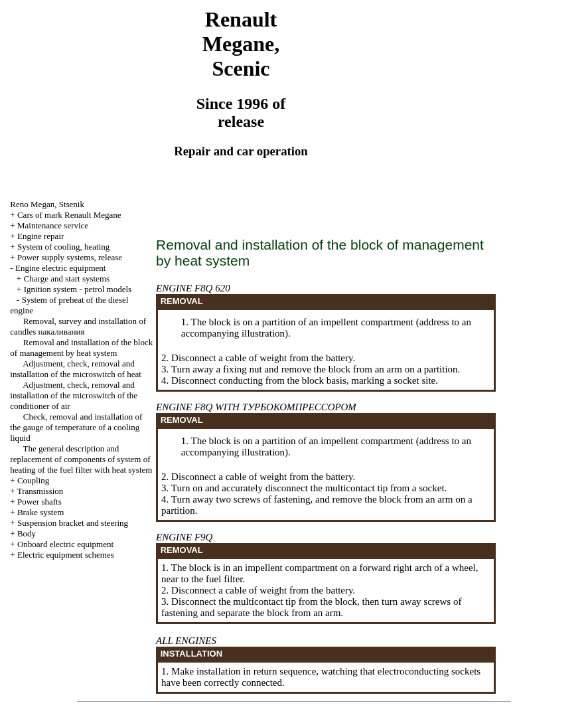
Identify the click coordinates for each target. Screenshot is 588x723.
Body (27, 533)
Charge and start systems (67, 279)
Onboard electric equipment (65, 544)
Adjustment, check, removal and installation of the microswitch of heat (75, 369)
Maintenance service (53, 225)
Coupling (33, 480)
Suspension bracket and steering (73, 523)
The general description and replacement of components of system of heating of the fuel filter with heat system (81, 459)
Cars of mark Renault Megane (69, 215)
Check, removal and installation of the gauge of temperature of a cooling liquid (76, 427)
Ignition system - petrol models (78, 289)
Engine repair (40, 236)
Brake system (40, 512)
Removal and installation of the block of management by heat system (81, 348)
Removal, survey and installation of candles (78, 326)
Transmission (40, 491)
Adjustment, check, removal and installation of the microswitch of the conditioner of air (74, 395)
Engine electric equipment (60, 268)
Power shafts (39, 502)
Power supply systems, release (70, 257)
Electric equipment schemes (66, 555)
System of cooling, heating (63, 247)
